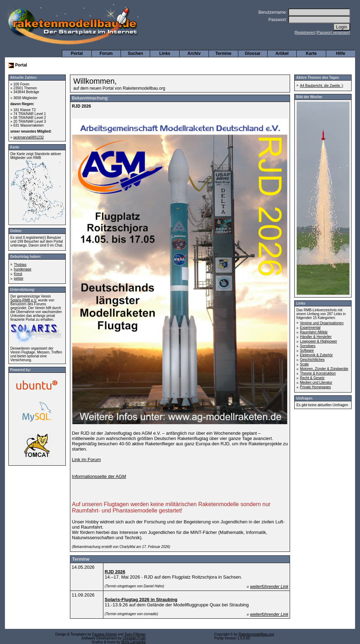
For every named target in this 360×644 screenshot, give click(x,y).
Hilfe (341, 53)
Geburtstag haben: (26, 257)
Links (165, 53)
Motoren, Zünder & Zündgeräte (324, 369)
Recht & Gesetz (312, 378)
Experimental (310, 328)
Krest (18, 274)
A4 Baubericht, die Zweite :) (322, 86)
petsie (19, 278)
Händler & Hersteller (316, 337)
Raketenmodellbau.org (256, 634)
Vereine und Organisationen (322, 323)
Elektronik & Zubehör (316, 355)
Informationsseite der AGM (99, 476)
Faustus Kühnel (104, 634)
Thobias (20, 265)
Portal (77, 53)
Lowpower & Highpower (319, 341)
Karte (311, 53)
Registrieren (305, 33)
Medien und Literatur (316, 382)
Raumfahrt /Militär (314, 332)
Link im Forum (86, 460)
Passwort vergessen (333, 33)
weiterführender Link (269, 587)
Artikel (282, 53)
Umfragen (304, 398)
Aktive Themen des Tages (317, 78)
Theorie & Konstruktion (318, 373)
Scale (304, 364)
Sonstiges (308, 346)
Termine (223, 53)
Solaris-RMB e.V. (24, 300)
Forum (106, 53)
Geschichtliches (312, 360)
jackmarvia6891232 (29, 137)
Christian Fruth (134, 638)
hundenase (23, 269)
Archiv (194, 53)
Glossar (253, 53)
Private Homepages (315, 387)
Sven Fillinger (135, 634)
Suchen (136, 53)
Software (307, 350)
